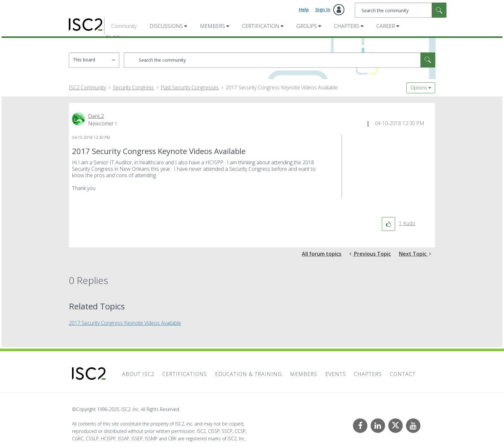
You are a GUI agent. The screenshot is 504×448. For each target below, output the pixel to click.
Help (304, 9)
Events (336, 374)
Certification (261, 26)
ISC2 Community (87, 87)
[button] (368, 124)
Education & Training (248, 374)
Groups (307, 26)
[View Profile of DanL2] (96, 116)
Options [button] (419, 88)
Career (386, 26)
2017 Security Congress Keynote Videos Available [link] (282, 87)
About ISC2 (138, 374)
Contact (403, 374)
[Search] (401, 10)
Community (124, 26)
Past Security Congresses (190, 87)
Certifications (185, 374)
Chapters (347, 26)
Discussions (166, 26)
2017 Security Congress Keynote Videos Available (125, 323)
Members (212, 26)
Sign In (323, 9)
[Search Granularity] (94, 60)
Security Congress (133, 87)
